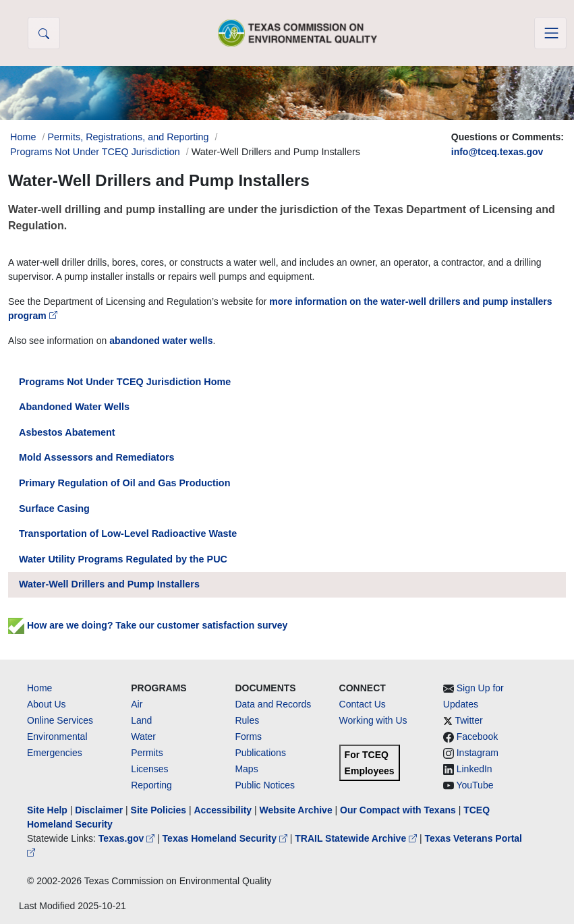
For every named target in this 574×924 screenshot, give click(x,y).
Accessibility (224, 810)
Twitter (468, 720)
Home (39, 688)
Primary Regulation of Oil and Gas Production (124, 483)
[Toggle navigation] (550, 33)
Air (137, 704)
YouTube (475, 785)
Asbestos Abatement (67, 432)
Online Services (60, 720)
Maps (246, 769)
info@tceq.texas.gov (497, 152)
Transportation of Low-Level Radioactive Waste (128, 533)
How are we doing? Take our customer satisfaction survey (148, 625)
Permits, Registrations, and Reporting (128, 137)
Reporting (151, 785)
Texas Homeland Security (226, 838)
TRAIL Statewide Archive (357, 838)
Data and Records (273, 704)
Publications (260, 753)
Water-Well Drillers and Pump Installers (109, 584)
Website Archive (296, 810)
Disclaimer (99, 810)
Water (143, 737)
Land (141, 720)
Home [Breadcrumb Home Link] (23, 137)
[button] (44, 33)
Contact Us (363, 704)
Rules (247, 720)
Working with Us (373, 720)
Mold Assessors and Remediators (97, 457)
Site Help (47, 810)
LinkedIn (475, 769)
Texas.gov (128, 838)
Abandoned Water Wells (74, 407)
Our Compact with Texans (398, 810)
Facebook (477, 737)
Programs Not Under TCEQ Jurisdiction (95, 152)
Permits (147, 753)
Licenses (149, 769)
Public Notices (265, 785)
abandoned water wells (161, 341)
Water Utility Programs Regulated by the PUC (123, 559)
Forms (248, 737)
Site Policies (159, 810)
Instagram (478, 753)
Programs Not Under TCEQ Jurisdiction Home (125, 382)
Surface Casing (54, 509)
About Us (47, 704)
